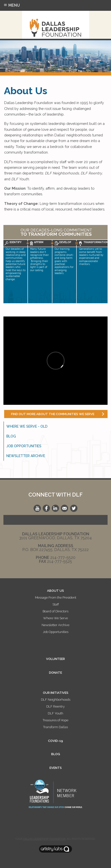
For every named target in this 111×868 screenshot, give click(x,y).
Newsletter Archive (26, 456)
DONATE (55, 673)
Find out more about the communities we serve (53, 414)
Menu (12, 5)
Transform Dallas (55, 727)
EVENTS (56, 768)
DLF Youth (55, 713)
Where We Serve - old (27, 426)
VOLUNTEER (55, 659)
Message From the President (56, 598)
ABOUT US (55, 591)
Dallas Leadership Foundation (44, 839)
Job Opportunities (24, 446)
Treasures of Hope (55, 720)
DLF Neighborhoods (56, 700)
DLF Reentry (55, 706)
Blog (11, 436)
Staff (56, 604)
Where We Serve (55, 618)
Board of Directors (55, 611)
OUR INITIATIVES (56, 693)
